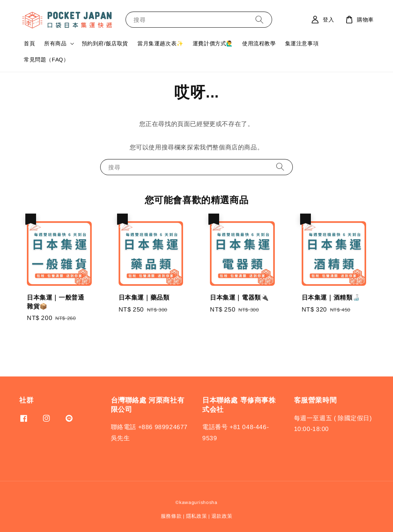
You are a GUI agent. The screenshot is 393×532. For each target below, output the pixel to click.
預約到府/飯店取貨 (105, 43)
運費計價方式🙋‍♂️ (213, 43)
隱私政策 (197, 516)
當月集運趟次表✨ (160, 43)
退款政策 (222, 516)
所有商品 (55, 43)
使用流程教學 (259, 43)
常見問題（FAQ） (46, 60)
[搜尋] (259, 19)
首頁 (29, 43)
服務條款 (171, 516)
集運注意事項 (302, 43)
